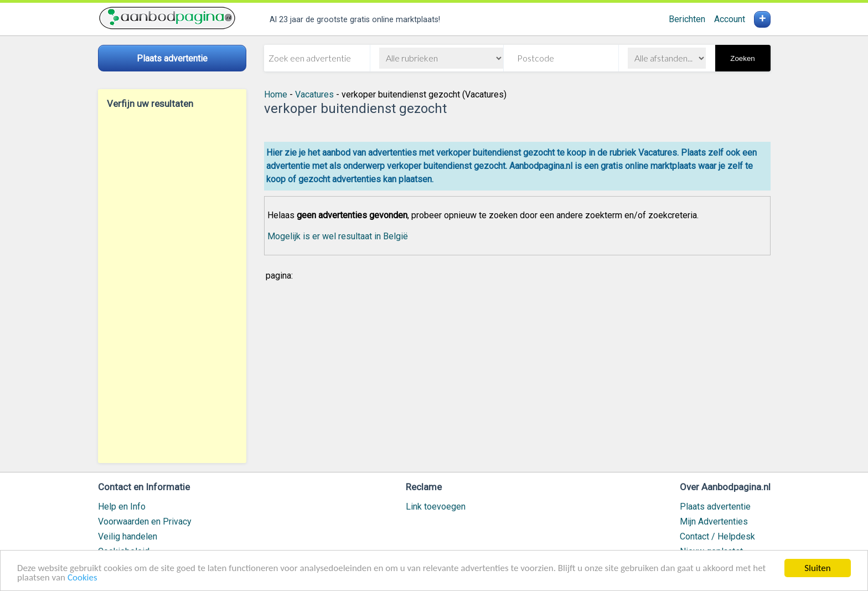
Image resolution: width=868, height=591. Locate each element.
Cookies (82, 578)
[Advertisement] (172, 286)
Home (276, 94)
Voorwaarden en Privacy (145, 521)
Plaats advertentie (715, 507)
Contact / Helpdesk (717, 536)
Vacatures (314, 94)
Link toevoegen (436, 507)
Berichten (687, 19)
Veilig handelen (128, 536)
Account (730, 19)
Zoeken (742, 58)
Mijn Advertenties (714, 521)
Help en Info (122, 507)
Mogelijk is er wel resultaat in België (338, 236)
